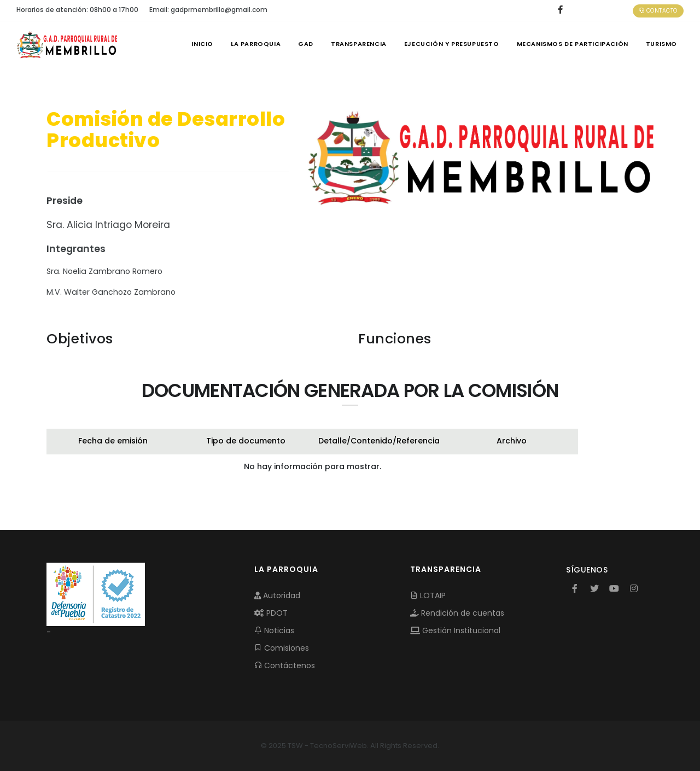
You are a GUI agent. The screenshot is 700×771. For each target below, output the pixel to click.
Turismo (661, 44)
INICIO (202, 44)
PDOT (271, 613)
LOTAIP (428, 595)
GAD (306, 44)
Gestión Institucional (455, 630)
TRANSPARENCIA (359, 44)
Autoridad (277, 595)
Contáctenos (285, 665)
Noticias (274, 630)
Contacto (658, 11)
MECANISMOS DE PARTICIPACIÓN (573, 44)
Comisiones (282, 648)
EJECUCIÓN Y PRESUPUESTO (452, 44)
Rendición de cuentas (457, 613)
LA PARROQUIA (256, 44)
